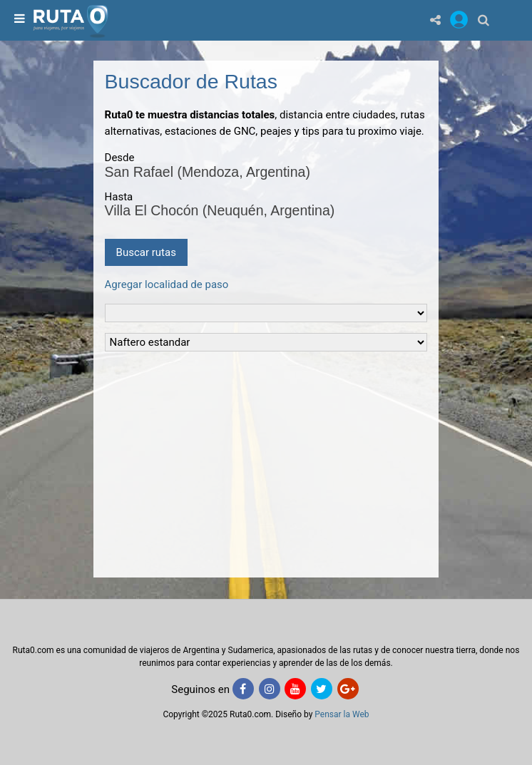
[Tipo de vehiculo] (266, 313)
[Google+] (348, 689)
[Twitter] (322, 689)
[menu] (18, 20)
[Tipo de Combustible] (266, 342)
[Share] (435, 20)
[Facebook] (243, 689)
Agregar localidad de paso (167, 284)
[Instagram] (270, 689)
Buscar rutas (146, 252)
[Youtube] (295, 689)
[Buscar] (484, 20)
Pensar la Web (342, 714)
